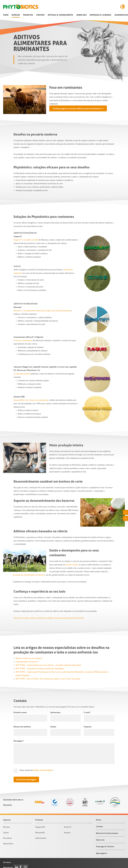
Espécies (16, 15)
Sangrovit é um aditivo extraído (26, 240)
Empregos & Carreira (100, 15)
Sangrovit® (40, 827)
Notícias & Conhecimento (60, 15)
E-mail (87, 712)
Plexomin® (40, 832)
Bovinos (7, 827)
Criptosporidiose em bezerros (27, 662)
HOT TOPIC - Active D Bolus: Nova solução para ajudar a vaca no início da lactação (48, 679)
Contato (40, 15)
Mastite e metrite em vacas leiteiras (29, 658)
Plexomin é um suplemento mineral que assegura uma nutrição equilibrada (42, 311)
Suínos (6, 832)
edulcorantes (41, 838)
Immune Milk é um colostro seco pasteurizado (31, 400)
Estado (53, 727)
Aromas (67, 832)
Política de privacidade (43, 770)
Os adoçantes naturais (22, 374)
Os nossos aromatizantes (23, 340)
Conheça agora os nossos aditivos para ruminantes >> (78, 109)
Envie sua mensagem (26, 779)
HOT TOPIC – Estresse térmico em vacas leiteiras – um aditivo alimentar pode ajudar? (49, 665)
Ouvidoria (7, 862)
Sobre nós (82, 15)
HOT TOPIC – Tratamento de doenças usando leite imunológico (40, 669)
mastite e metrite (72, 565)
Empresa (88, 727)
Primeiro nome (20, 712)
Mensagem (19, 741)
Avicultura (7, 838)
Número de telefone (22, 727)
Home (6, 15)
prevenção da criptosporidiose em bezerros (29, 575)
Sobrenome (55, 712)
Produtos (28, 15)
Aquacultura (8, 843)
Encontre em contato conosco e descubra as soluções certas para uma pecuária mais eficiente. (49, 618)
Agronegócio (121, 15)
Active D (68, 827)
